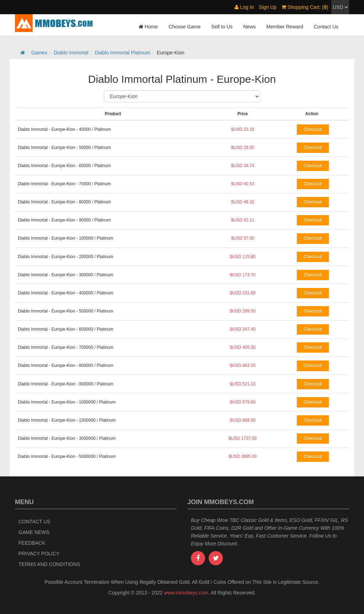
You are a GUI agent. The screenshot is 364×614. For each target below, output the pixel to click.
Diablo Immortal (71, 53)
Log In (244, 7)
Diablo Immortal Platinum (123, 53)
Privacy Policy (39, 554)
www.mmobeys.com (186, 593)
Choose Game (184, 27)
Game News (34, 532)
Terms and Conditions (49, 564)
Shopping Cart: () (305, 7)
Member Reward (285, 27)
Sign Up (268, 7)
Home (148, 27)
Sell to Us (222, 27)
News (249, 27)
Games (39, 53)
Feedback (32, 543)
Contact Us (326, 27)
